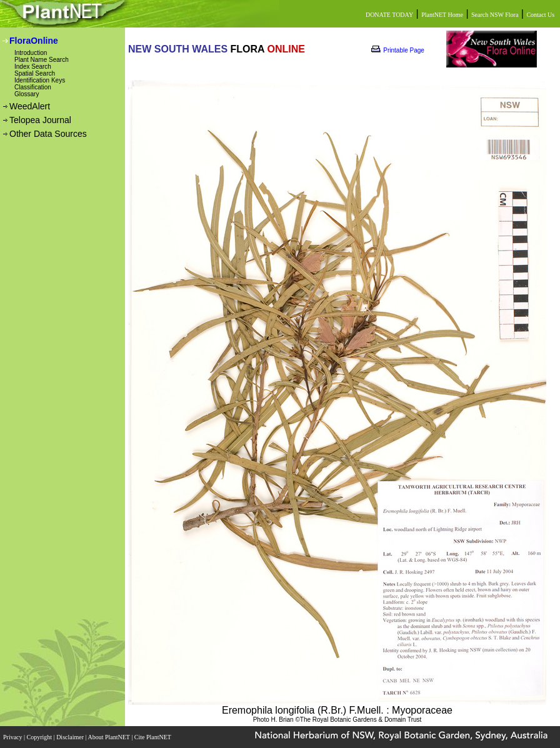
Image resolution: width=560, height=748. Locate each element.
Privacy (13, 737)
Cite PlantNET (153, 737)
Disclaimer (71, 737)
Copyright (40, 737)
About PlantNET (109, 737)
